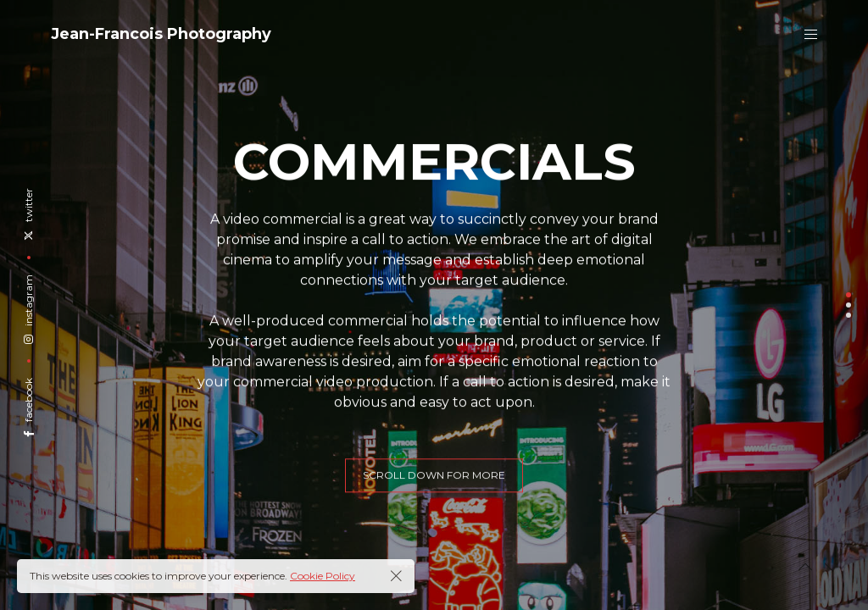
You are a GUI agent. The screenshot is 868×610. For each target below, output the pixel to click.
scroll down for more (434, 484)
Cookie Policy (323, 576)
